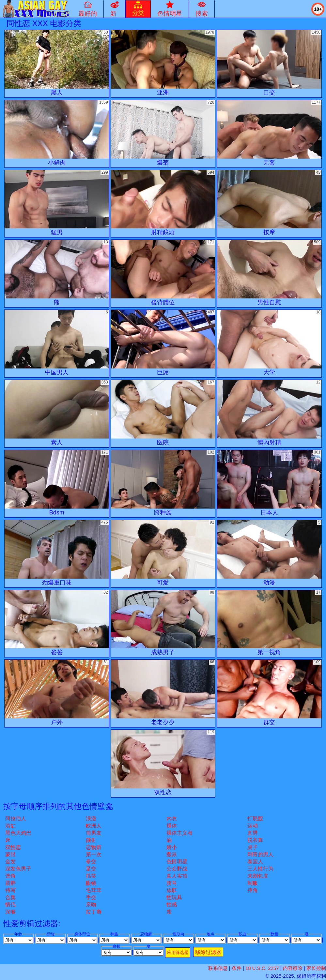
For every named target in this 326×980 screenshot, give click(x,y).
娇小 (172, 847)
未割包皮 (258, 876)
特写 (10, 890)
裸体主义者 (179, 833)
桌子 (253, 847)
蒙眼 (10, 854)
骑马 (172, 883)
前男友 (94, 833)
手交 (91, 897)
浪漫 (91, 819)
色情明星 (177, 862)
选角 (10, 876)
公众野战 (177, 869)
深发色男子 (18, 869)
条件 (237, 968)
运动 (253, 826)
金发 (10, 862)
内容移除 (293, 968)
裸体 (172, 826)
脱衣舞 (255, 840)
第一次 (94, 854)
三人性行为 (260, 869)
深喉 (10, 912)
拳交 (91, 862)
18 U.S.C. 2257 (262, 968)
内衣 (172, 819)
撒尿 (172, 854)
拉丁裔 (94, 912)
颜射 (91, 840)
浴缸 (10, 826)
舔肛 (172, 890)
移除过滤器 (208, 952)
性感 (172, 905)
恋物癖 (94, 847)
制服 (253, 883)
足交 (91, 869)
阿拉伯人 (16, 819)
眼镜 (91, 883)
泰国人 (255, 862)
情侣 (10, 905)
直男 (253, 833)
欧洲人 (94, 826)
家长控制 (316, 968)
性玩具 (174, 897)
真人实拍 (177, 876)
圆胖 (10, 883)
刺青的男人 (260, 854)
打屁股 (255, 819)
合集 (10, 897)
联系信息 (218, 968)
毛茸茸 (94, 890)
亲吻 (91, 905)
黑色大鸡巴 (18, 833)
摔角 (253, 890)
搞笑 (91, 876)
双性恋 (13, 847)
